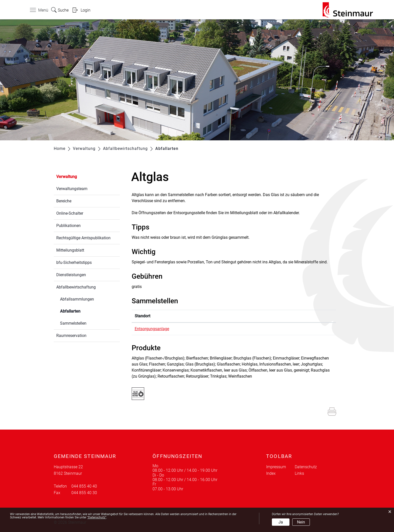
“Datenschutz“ (97, 517)
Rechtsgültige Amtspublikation (83, 238)
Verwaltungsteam (72, 189)
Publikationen (68, 226)
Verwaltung (67, 177)
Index (271, 473)
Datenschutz (306, 467)
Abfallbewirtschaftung (76, 287)
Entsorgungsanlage (152, 329)
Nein (301, 522)
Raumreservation (71, 336)
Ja (281, 522)
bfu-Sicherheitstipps (74, 262)
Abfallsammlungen (77, 299)
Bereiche (64, 201)
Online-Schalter (70, 213)
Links (299, 473)
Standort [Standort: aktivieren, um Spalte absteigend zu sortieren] (142, 316)
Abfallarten (82, 311)
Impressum (276, 467)
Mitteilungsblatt (70, 250)
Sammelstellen (73, 323)
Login (86, 10)
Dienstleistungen (71, 275)
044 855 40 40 (84, 486)
